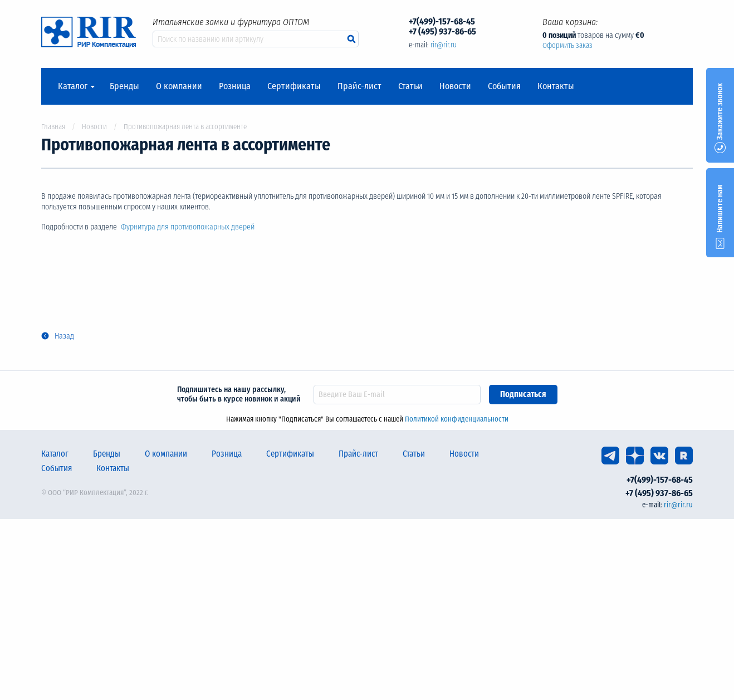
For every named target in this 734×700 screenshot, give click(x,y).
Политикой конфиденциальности (457, 419)
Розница (235, 86)
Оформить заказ (567, 45)
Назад (64, 336)
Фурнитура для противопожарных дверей (189, 227)
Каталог (73, 86)
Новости (455, 86)
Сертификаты (294, 86)
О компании (179, 86)
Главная (53, 127)
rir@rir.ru (444, 45)
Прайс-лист (359, 86)
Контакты (556, 86)
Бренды (124, 86)
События (504, 86)
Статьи (410, 86)
